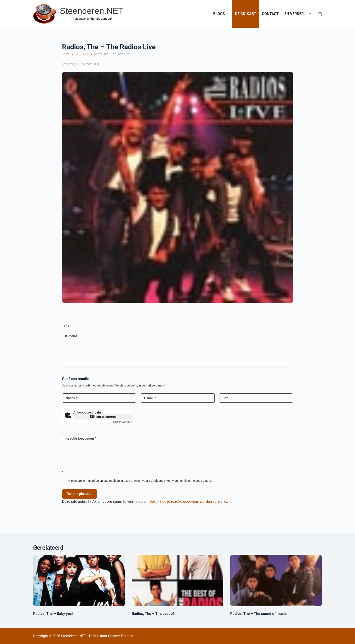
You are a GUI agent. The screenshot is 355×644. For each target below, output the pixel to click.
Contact (270, 14)
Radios (71, 336)
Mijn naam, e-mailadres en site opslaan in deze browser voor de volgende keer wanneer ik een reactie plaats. (140, 481)
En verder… (299, 14)
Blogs (222, 14)
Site (226, 398)
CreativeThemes (121, 636)
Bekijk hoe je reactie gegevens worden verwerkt (188, 501)
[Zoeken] (320, 14)
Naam (71, 398)
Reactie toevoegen (81, 439)
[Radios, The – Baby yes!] (79, 581)
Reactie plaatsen (80, 494)
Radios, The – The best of (153, 614)
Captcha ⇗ (123, 422)
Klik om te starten (103, 417)
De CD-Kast (246, 14)
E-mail (150, 398)
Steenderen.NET (92, 11)
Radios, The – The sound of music (258, 614)
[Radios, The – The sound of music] (276, 581)
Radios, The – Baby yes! (53, 614)
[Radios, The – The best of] (177, 581)
